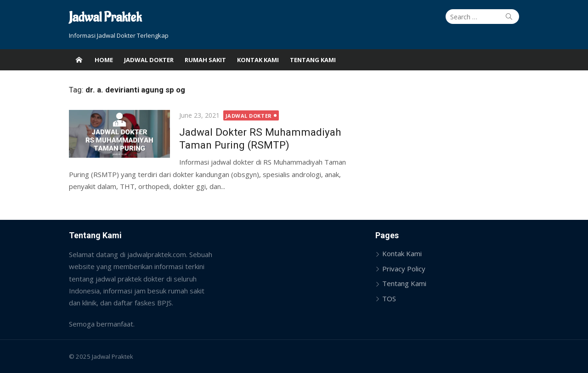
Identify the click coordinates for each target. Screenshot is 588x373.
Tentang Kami (313, 60)
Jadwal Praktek (105, 18)
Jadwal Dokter (149, 60)
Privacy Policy (404, 269)
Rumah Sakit (205, 60)
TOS (389, 298)
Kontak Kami (258, 60)
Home (104, 60)
